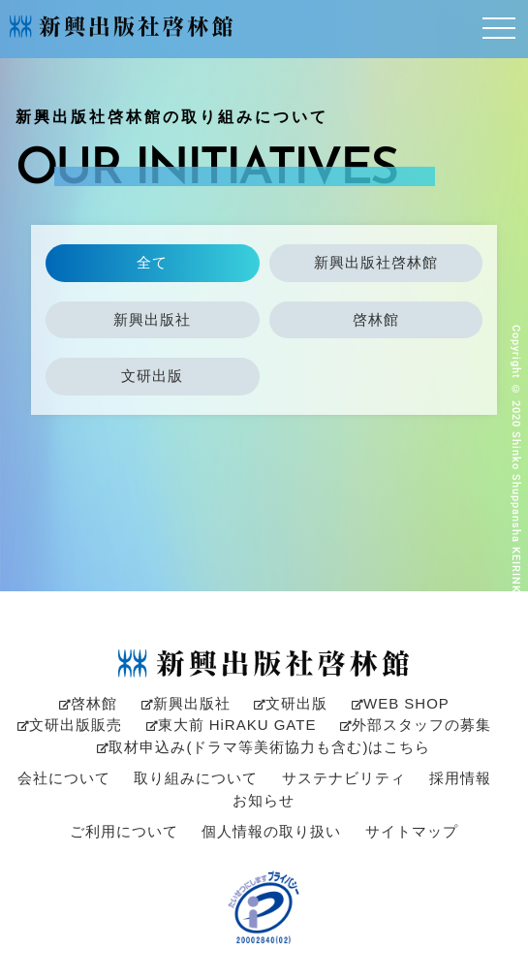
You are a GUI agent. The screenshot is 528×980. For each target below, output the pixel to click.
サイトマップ (412, 831)
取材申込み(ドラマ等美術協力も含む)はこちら (264, 747)
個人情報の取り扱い (271, 831)
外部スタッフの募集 (416, 725)
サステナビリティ (344, 778)
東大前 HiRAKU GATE (232, 725)
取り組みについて (196, 778)
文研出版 (152, 376)
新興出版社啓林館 (376, 262)
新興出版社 (152, 319)
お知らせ (264, 800)
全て (152, 262)
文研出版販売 (70, 725)
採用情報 (460, 778)
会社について (64, 778)
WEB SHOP (401, 703)
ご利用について (124, 831)
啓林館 (376, 319)
